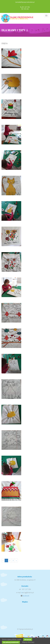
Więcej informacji (28, 642)
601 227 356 (26, 7)
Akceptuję (28, 639)
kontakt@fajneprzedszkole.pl (25, 2)
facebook (26, 596)
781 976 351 (25, 9)
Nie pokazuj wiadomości (11, 642)
